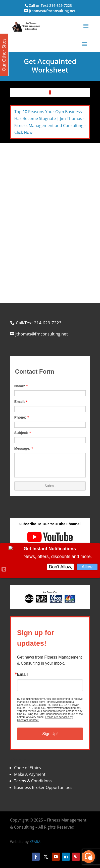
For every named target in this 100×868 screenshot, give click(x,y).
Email (22, 674)
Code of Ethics (28, 768)
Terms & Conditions (33, 781)
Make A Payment (30, 774)
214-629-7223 (61, 5)
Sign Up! (50, 734)
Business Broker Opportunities (43, 787)
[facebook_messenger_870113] (89, 857)
